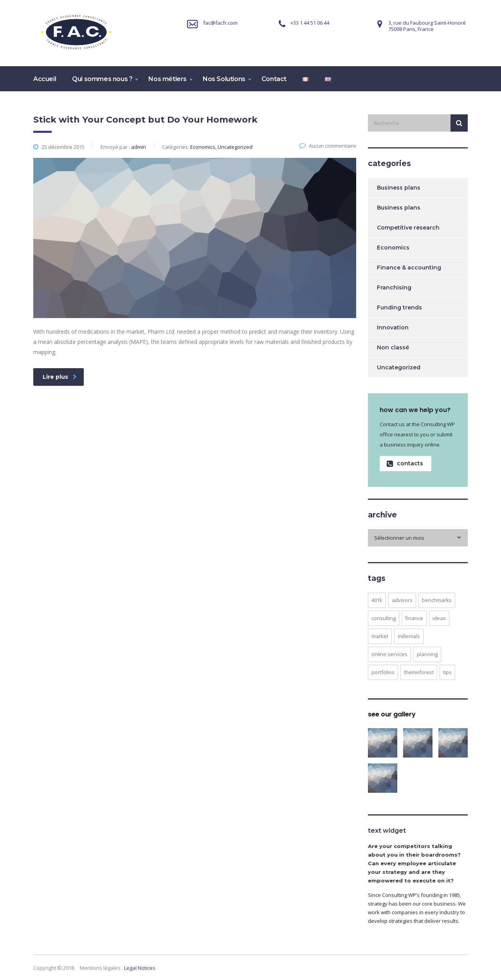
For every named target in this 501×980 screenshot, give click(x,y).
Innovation (393, 327)
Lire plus (60, 377)
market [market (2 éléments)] (380, 636)
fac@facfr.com (220, 23)
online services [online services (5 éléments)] (389, 654)
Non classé (393, 347)
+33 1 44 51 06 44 (310, 23)
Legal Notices (140, 968)
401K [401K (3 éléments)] (377, 600)
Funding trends (399, 307)
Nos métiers (168, 79)
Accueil (45, 79)
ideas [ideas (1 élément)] (439, 618)
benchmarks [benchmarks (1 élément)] (437, 600)
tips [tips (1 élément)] (447, 672)
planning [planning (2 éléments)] (427, 654)
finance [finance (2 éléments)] (414, 618)
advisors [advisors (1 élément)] (402, 600)
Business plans (399, 188)
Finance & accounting (409, 268)
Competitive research (408, 228)
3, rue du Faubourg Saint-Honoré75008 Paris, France (427, 26)
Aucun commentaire (328, 146)
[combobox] (418, 538)
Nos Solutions (224, 79)
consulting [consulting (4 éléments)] (384, 618)
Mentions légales (100, 968)
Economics (393, 248)
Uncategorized (399, 367)
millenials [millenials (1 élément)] (409, 636)
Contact (274, 79)
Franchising (394, 287)
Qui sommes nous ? (102, 79)
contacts (405, 464)
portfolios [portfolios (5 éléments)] (383, 672)
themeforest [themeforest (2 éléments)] (419, 672)
